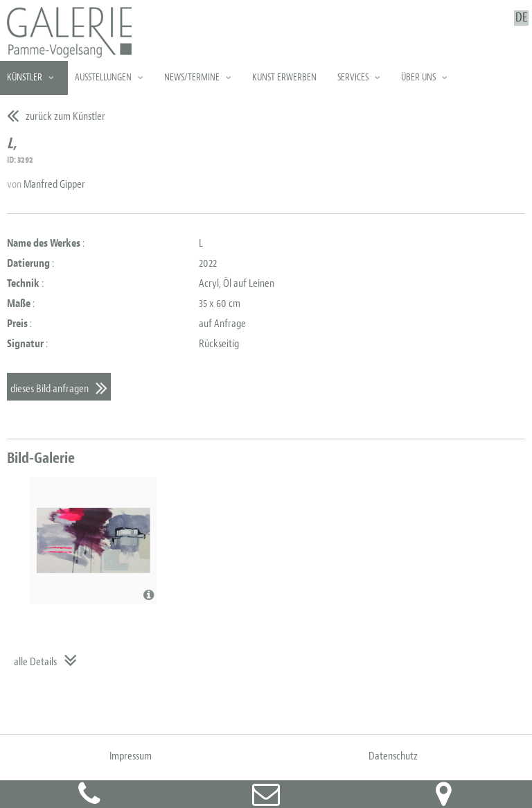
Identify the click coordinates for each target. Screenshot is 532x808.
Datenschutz (393, 756)
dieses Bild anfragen (50, 389)
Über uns (418, 77)
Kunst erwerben (284, 77)
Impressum (131, 756)
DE (521, 18)
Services (353, 77)
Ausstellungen (103, 77)
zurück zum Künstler (65, 116)
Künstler (25, 77)
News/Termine (192, 77)
